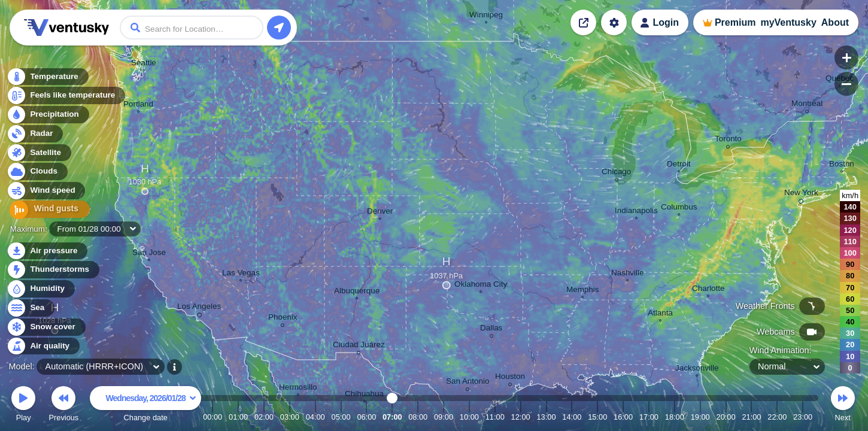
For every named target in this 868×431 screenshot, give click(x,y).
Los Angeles (199, 308)
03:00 (290, 417)
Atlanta (660, 314)
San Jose (149, 254)
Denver (380, 213)
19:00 (700, 417)
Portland (138, 105)
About (835, 22)
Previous (63, 406)
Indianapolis (636, 212)
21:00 (751, 417)
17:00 (649, 417)
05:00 (341, 417)
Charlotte (708, 290)
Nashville (628, 274)
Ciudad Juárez (359, 346)
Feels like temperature (66, 97)
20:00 (726, 417)
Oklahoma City (481, 286)
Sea (30, 308)
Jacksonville (697, 369)
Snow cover (46, 327)
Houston (510, 378)
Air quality (43, 346)
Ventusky (65, 28)
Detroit (679, 165)
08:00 (418, 417)
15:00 (597, 417)
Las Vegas (241, 274)
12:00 (521, 417)
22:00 (777, 417)
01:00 (238, 417)
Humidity (40, 289)
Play (23, 406)
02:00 (264, 417)
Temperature (47, 78)
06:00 (366, 417)
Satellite (39, 154)
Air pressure (47, 251)
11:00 (495, 417)
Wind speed (46, 192)
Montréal (807, 105)
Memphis (583, 291)
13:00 (546, 417)
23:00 (803, 417)
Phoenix (283, 319)
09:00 (444, 417)
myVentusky (788, 22)
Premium (735, 22)
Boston (842, 165)
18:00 (675, 417)
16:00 (623, 417)
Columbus (679, 208)
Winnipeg (486, 16)
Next (843, 406)
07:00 (392, 417)
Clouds (37, 173)
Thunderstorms (53, 270)
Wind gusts (45, 211)
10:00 (469, 417)
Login (666, 22)
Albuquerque (357, 292)
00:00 (213, 417)
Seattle (144, 64)
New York (801, 195)
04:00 (315, 417)
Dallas (491, 330)
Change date (145, 406)
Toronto (728, 140)
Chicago (616, 173)
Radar (35, 134)
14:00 (572, 417)
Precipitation (48, 116)
